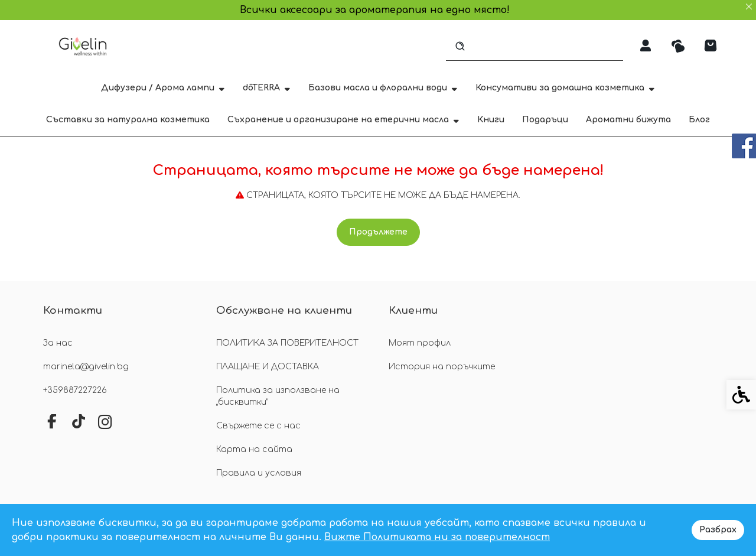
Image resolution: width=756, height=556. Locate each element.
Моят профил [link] (420, 343)
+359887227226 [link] (75, 390)
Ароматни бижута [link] (628, 120)
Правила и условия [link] (259, 473)
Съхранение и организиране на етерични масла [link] (343, 120)
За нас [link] (58, 343)
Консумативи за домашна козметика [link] (565, 88)
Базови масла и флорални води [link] (383, 88)
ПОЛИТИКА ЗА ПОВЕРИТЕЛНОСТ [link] (287, 343)
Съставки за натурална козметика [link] (128, 120)
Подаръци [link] (545, 120)
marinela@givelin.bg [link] (86, 367)
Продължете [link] (378, 232)
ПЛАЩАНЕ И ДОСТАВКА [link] (268, 367)
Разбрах (718, 530)
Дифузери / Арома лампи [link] (163, 88)
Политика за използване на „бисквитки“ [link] (278, 396)
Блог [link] (699, 120)
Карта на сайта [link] (254, 449)
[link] (84, 46)
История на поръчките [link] (442, 367)
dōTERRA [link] (267, 88)
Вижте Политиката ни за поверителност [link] (437, 537)
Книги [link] (491, 120)
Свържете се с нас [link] (258, 426)
